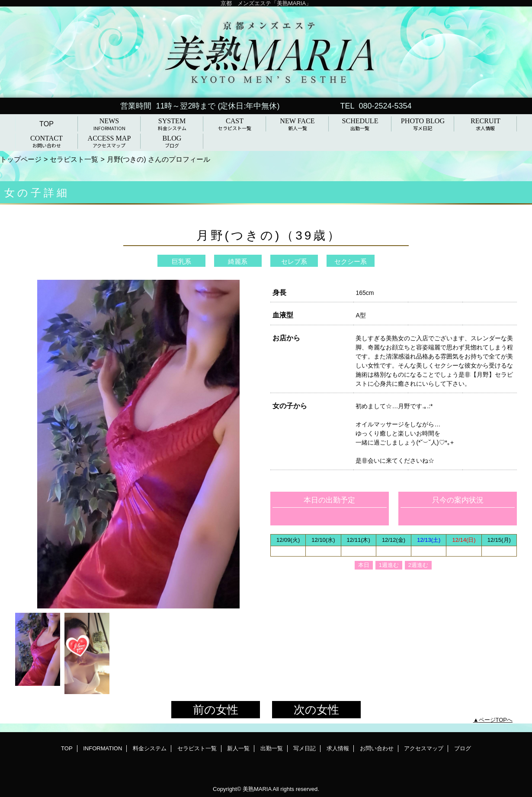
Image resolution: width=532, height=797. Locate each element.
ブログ (463, 748)
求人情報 (338, 748)
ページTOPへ (496, 720)
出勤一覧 (272, 748)
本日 (364, 565)
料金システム (150, 748)
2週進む (418, 565)
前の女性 (216, 710)
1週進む (389, 565)
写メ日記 (304, 748)
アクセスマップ (424, 748)
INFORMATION (103, 748)
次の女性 (316, 710)
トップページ (21, 159)
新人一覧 (238, 748)
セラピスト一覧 (74, 159)
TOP (46, 124)
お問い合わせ (377, 748)
